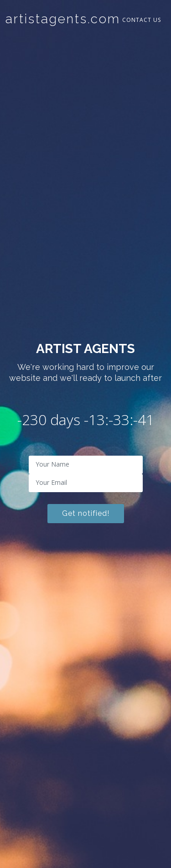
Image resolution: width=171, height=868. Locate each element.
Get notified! (86, 513)
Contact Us (142, 20)
